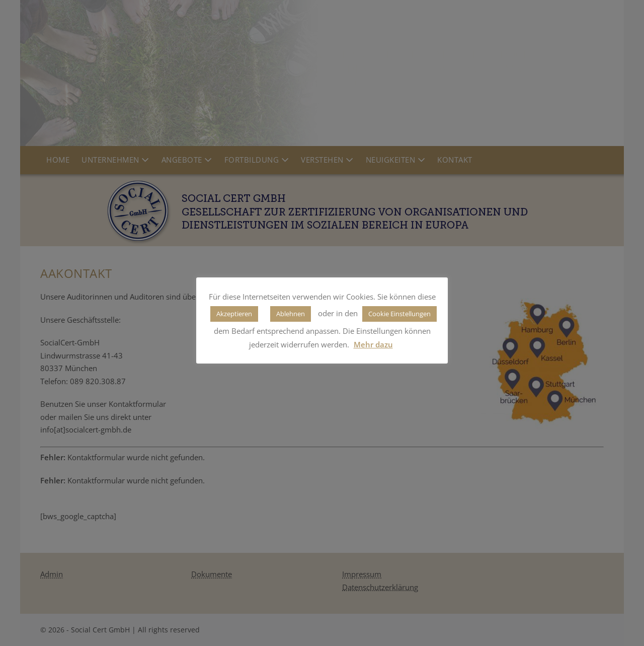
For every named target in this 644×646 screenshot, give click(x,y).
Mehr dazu (373, 344)
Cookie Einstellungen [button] (399, 314)
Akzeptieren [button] (234, 314)
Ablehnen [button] (291, 314)
